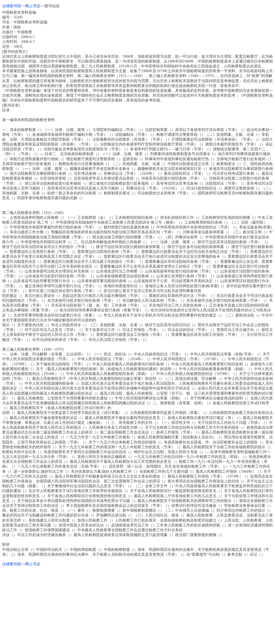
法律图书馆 (12, 6)
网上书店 (33, 6)
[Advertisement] (137, 604)
